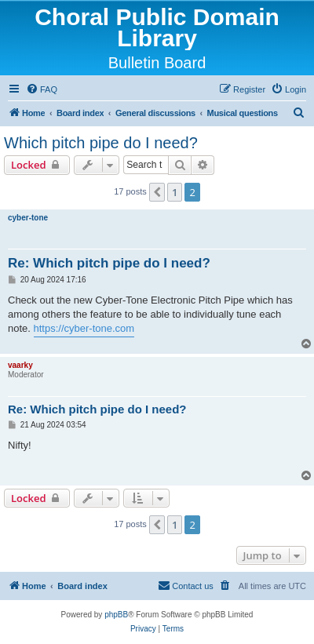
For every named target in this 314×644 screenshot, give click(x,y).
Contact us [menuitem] (186, 585)
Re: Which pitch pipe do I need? (109, 263)
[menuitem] (42, 89)
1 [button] (175, 192)
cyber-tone (28, 218)
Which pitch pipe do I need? (101, 143)
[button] (157, 192)
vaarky (20, 365)
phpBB (116, 615)
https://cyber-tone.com (84, 328)
